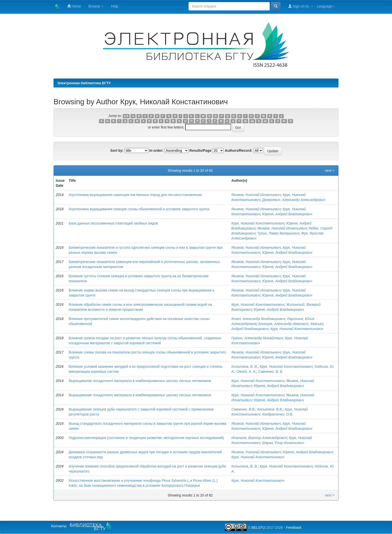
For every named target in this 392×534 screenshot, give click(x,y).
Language (326, 6)
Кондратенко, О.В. (277, 414)
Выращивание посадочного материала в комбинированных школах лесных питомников (140, 381)
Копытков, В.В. (270, 409)
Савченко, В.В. (243, 409)
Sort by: (117, 150)
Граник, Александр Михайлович (257, 338)
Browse (96, 6)
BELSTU (258, 527)
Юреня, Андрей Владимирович (287, 214)
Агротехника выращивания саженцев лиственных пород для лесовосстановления (135, 195)
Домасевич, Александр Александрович (294, 200)
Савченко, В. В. (271, 371)
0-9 (126, 116)
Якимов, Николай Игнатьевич (256, 195)
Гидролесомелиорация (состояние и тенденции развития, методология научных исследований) (146, 438)
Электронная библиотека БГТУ (84, 83)
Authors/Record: (238, 150)
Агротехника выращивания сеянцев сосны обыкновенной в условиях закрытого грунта (139, 209)
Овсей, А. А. (247, 371)
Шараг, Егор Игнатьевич (283, 443)
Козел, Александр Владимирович (258, 319)
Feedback (294, 527)
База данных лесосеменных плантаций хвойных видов (113, 223)
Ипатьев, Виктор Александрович (259, 438)
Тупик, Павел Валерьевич (278, 233)
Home (74, 6)
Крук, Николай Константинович (258, 223)
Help (115, 6)
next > (330, 170)
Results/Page (200, 150)
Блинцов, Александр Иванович (283, 324)
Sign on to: (301, 6)
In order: (156, 150)
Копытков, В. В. (245, 366)
